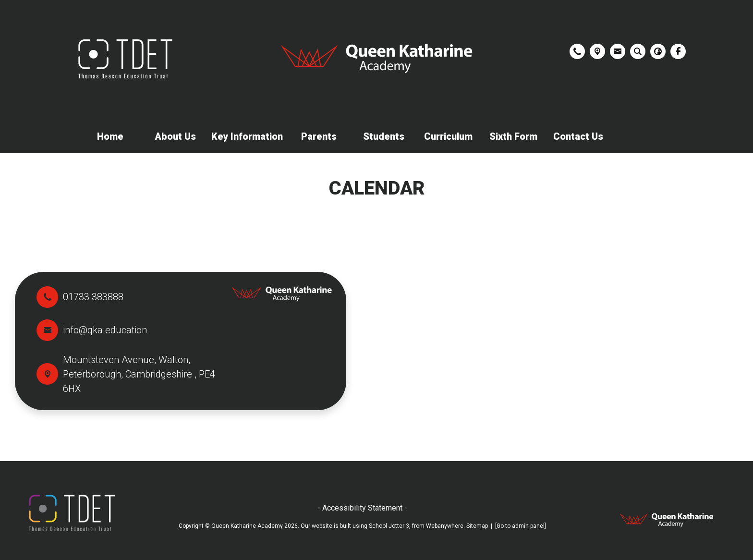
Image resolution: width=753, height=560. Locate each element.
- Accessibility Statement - (362, 508)
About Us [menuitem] (175, 136)
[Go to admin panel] (521, 526)
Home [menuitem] (110, 136)
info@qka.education (105, 330)
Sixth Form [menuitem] (513, 136)
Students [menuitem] (384, 136)
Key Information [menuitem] (247, 136)
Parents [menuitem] (319, 136)
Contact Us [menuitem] (578, 136)
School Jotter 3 (389, 526)
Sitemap (477, 526)
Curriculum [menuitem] (448, 136)
